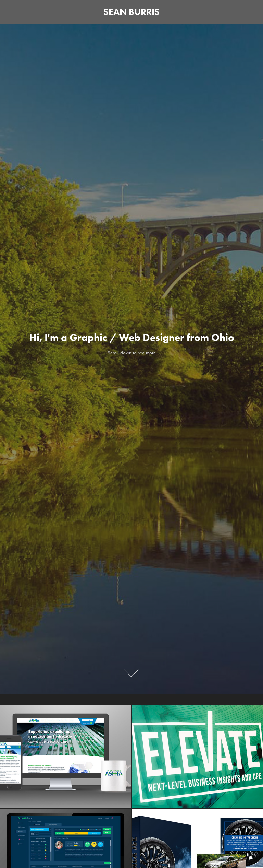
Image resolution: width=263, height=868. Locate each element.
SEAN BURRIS (131, 12)
